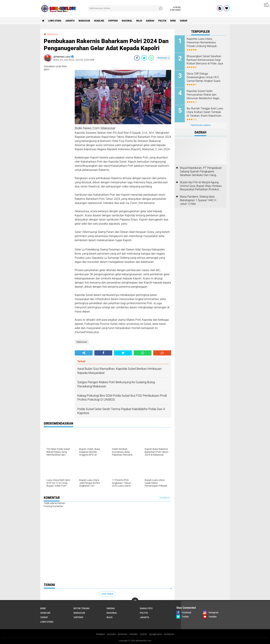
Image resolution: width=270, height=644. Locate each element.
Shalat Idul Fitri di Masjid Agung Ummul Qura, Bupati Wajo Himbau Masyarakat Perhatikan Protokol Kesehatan (201, 186)
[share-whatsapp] (151, 58)
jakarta (70, 21)
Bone (173, 21)
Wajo (139, 21)
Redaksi (100, 634)
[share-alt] (84, 353)
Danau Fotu (146, 608)
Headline (99, 21)
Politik (162, 21)
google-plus (155, 634)
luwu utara (55, 21)
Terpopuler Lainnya (200, 125)
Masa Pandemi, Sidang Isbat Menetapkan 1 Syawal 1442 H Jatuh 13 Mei (198, 200)
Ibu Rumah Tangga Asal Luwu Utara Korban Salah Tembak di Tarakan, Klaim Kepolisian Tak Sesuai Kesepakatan (205, 112)
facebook (169, 634)
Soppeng (113, 21)
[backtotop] (135, 601)
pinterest (123, 634)
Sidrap (184, 21)
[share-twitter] (144, 58)
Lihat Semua (107, 594)
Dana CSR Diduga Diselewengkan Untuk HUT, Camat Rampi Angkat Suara (204, 77)
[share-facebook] (137, 58)
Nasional (127, 21)
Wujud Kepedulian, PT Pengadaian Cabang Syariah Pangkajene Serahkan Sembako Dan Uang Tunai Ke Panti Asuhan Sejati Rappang (201, 172)
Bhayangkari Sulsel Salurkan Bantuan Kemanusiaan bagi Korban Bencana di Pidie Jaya (205, 60)
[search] (126, 8)
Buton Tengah (82, 608)
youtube (111, 634)
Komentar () (163, 58)
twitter (144, 634)
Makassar (84, 21)
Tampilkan (164, 498)
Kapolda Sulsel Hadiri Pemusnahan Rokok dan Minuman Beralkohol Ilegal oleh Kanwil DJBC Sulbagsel (204, 95)
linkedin (134, 634)
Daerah (150, 21)
